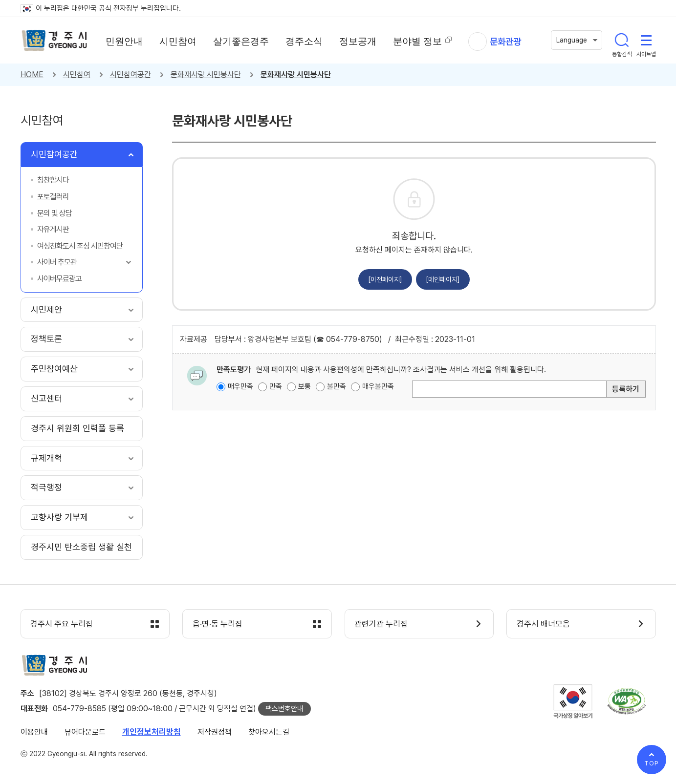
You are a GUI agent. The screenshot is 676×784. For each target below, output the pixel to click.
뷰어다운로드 (85, 732)
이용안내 (34, 732)
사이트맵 (646, 40)
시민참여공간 (131, 74)
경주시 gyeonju (55, 41)
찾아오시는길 (269, 732)
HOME (32, 74)
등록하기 (626, 389)
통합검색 (622, 40)
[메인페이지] (443, 279)
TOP (652, 763)
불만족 (337, 386)
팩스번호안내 (284, 709)
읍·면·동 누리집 (218, 624)
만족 (276, 386)
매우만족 (240, 386)
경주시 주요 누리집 (62, 624)
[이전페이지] (385, 279)
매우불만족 (378, 386)
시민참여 (77, 74)
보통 (305, 386)
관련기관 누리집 (382, 624)
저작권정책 (215, 732)
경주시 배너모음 (543, 624)
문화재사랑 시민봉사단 (206, 74)
